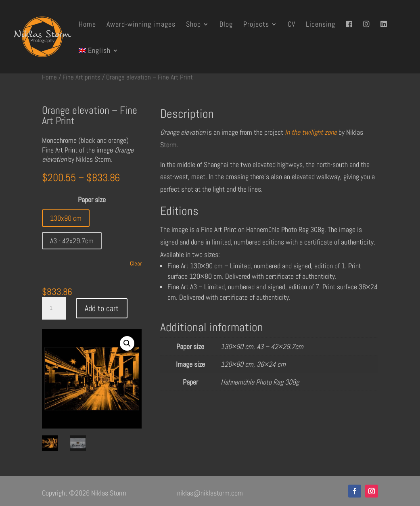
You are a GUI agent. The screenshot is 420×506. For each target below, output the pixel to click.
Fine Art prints (81, 77)
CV (291, 25)
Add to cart (102, 308)
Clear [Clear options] (136, 263)
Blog (226, 25)
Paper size (92, 200)
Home (87, 25)
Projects (256, 25)
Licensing (321, 25)
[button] (127, 343)
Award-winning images (141, 25)
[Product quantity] (54, 308)
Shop (193, 25)
